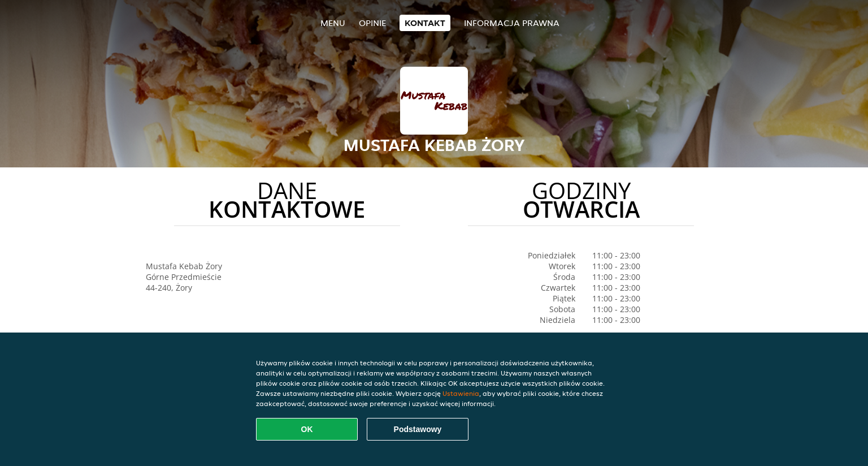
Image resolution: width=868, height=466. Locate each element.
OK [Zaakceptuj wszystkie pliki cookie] (307, 429)
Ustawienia (461, 393)
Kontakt (425, 23)
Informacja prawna (512, 23)
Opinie (372, 23)
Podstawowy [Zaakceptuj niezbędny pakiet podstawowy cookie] (418, 429)
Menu (333, 23)
